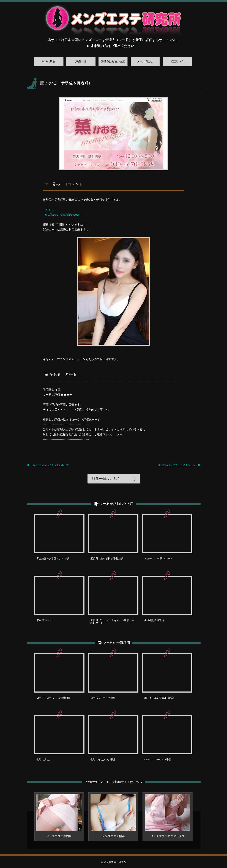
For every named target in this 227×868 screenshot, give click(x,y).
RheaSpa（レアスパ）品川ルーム (176, 465)
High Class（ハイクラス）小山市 (50, 465)
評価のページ (92, 420)
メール (121, 434)
